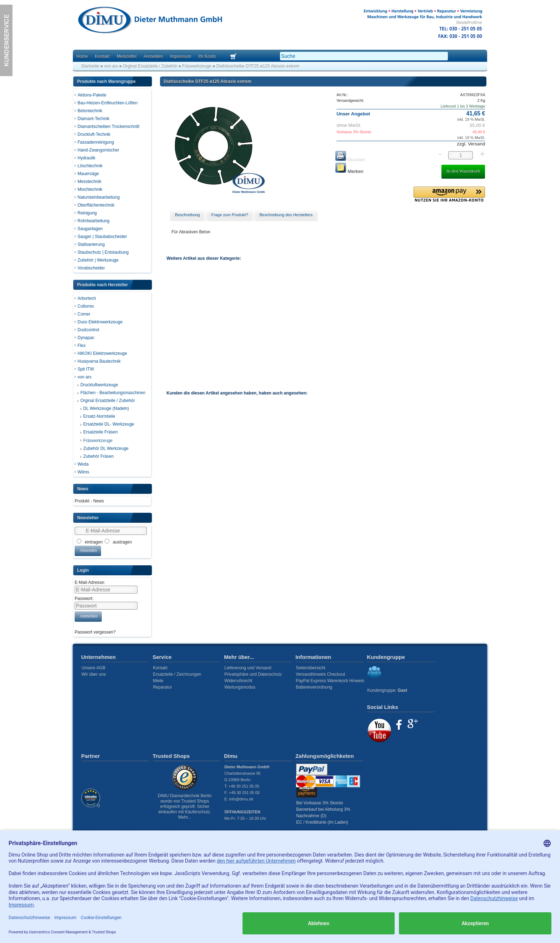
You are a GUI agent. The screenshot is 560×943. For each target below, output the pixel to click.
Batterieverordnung (314, 687)
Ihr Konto (207, 56)
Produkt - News (89, 501)
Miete (158, 681)
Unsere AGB (93, 668)
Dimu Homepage (150, 21)
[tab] (187, 215)
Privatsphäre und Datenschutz (253, 674)
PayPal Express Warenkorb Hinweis (330, 681)
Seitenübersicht (311, 668)
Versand (476, 144)
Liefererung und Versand (248, 668)
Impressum (181, 56)
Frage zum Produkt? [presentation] (229, 215)
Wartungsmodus (240, 687)
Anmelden (153, 56)
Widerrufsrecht (238, 681)
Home (82, 56)
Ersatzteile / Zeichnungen (177, 674)
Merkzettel (127, 56)
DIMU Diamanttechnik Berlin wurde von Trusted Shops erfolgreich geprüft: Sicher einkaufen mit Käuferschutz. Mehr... (185, 806)
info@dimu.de (241, 799)
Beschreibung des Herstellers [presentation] (286, 215)
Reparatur (162, 687)
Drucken (350, 160)
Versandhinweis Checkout (320, 674)
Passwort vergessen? (95, 632)
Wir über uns (94, 674)
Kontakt (102, 56)
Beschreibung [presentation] (187, 215)
